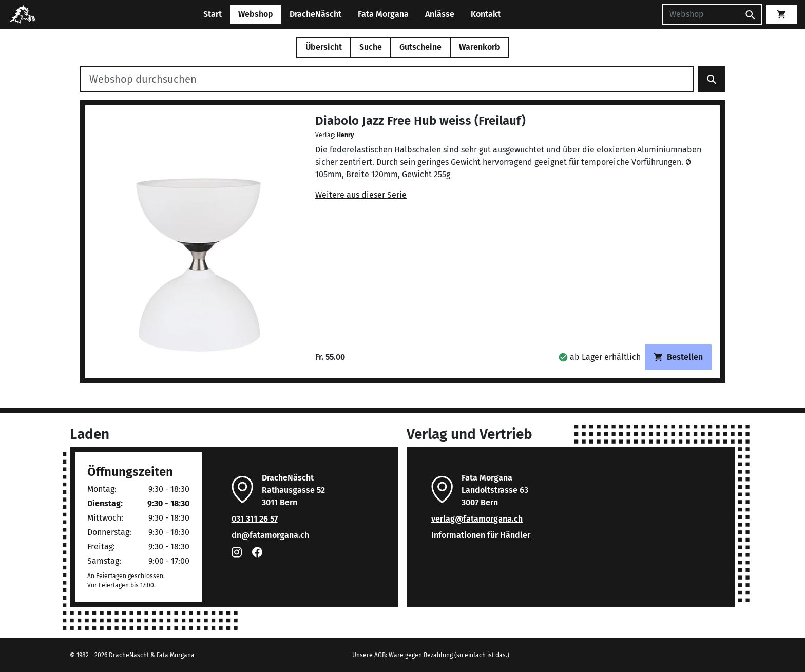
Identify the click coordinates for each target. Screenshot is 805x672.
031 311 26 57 (255, 519)
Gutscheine (420, 47)
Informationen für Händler (481, 535)
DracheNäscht (315, 14)
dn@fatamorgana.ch (270, 535)
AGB (380, 655)
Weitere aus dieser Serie (361, 195)
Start (213, 14)
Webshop (256, 14)
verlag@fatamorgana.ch (477, 519)
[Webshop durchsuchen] (387, 79)
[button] (600, 357)
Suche (371, 47)
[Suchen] (701, 14)
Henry (345, 135)
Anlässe (440, 14)
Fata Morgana (383, 14)
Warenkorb (480, 47)
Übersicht (324, 47)
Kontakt (486, 14)
